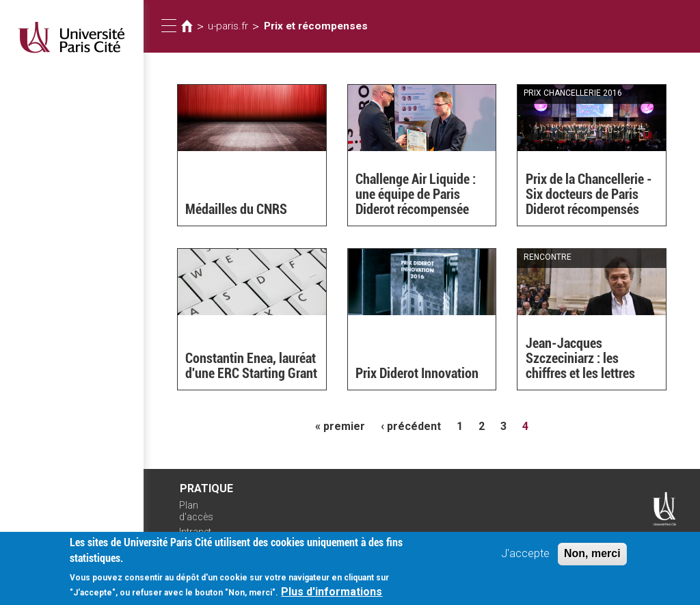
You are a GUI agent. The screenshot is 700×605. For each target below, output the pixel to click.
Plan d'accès (196, 511)
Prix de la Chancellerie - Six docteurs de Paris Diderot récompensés (589, 194)
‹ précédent (411, 426)
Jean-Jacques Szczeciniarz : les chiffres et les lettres (580, 358)
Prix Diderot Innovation (417, 373)
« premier (340, 426)
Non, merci (592, 559)
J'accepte (525, 559)
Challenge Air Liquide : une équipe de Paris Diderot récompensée (416, 194)
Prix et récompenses (316, 26)
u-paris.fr (228, 26)
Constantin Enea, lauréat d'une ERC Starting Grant (251, 366)
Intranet (195, 532)
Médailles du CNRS (236, 209)
